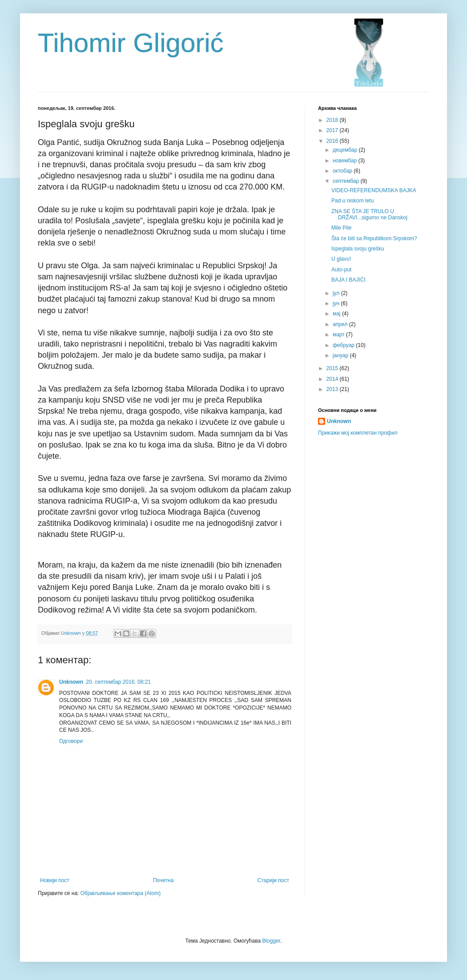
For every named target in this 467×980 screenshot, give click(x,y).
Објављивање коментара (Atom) (121, 893)
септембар (347, 181)
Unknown (71, 682)
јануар (341, 355)
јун (337, 303)
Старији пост (273, 880)
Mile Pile (341, 228)
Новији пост (55, 880)
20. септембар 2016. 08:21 (118, 682)
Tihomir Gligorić (131, 43)
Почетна (163, 880)
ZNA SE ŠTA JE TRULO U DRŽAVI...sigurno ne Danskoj (369, 214)
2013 (333, 389)
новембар (346, 161)
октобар (343, 171)
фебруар (344, 345)
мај (337, 314)
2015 (333, 368)
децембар (346, 150)
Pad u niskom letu (352, 201)
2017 (333, 130)
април (341, 324)
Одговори (71, 741)
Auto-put (341, 270)
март (339, 335)
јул (337, 293)
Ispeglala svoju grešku (358, 249)
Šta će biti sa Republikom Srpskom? (374, 238)
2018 (333, 120)
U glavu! (341, 259)
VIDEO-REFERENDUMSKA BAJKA (374, 190)
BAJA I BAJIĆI (348, 280)
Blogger (271, 941)
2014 (333, 379)
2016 (333, 141)
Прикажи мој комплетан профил (358, 433)
